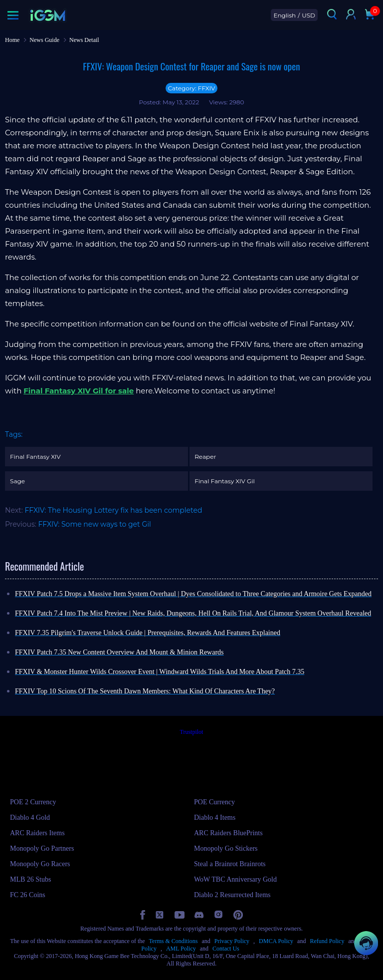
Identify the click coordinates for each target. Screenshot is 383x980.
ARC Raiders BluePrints (228, 833)
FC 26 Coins (28, 895)
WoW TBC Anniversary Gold (235, 879)
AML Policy (181, 949)
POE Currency (214, 802)
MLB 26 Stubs (30, 879)
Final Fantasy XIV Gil (224, 481)
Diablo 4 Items (215, 817)
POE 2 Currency (33, 802)
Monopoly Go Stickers (226, 848)
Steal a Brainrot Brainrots (230, 864)
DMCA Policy (276, 941)
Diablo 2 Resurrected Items (232, 895)
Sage (17, 481)
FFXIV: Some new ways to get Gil (95, 524)
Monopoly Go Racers (40, 864)
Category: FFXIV (192, 88)
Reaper (205, 457)
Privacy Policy (232, 941)
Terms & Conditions (174, 941)
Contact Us (226, 949)
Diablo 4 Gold (30, 817)
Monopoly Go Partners (42, 848)
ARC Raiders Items (37, 833)
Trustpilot (192, 732)
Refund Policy (327, 941)
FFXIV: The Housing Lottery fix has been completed (113, 510)
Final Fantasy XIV (35, 457)
